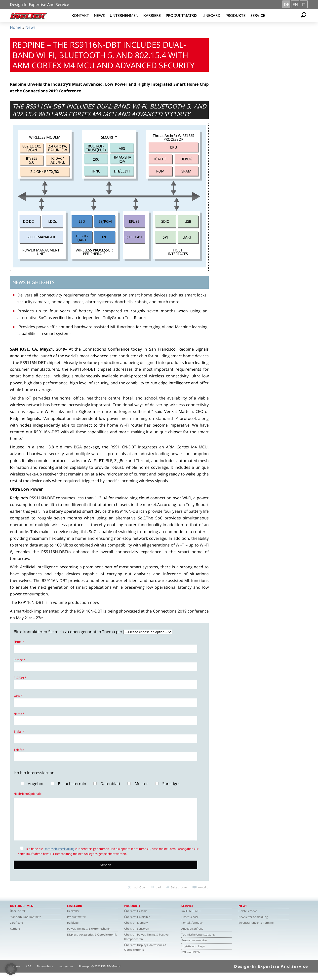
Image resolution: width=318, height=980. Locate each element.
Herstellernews (248, 918)
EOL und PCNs (191, 960)
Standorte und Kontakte (25, 924)
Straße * (20, 660)
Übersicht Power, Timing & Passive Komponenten (146, 944)
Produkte (236, 15)
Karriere (152, 15)
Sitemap (84, 974)
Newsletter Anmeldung (253, 924)
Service (258, 15)
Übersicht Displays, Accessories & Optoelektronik (145, 955)
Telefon (19, 750)
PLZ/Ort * (20, 678)
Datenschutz (45, 974)
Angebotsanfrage (192, 936)
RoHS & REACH (191, 918)
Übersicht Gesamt (136, 918)
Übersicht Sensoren (137, 936)
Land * (18, 696)
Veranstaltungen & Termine (256, 930)
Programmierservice (194, 948)
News (99, 15)
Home (16, 27)
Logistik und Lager (193, 954)
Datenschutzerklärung (59, 856)
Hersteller (73, 918)
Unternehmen (124, 15)
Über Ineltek (18, 918)
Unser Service (190, 924)
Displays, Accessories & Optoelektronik (92, 942)
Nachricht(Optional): (28, 794)
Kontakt (80, 15)
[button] (11, 969)
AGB (29, 974)
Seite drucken (180, 895)
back (159, 895)
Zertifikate (16, 930)
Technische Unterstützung (198, 942)
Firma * (19, 642)
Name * (19, 714)
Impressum (66, 974)
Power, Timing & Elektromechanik (89, 936)
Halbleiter (73, 930)
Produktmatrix (181, 15)
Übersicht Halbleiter (137, 924)
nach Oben (139, 895)
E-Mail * (19, 732)
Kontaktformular (192, 930)
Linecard (212, 15)
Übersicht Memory (136, 930)
